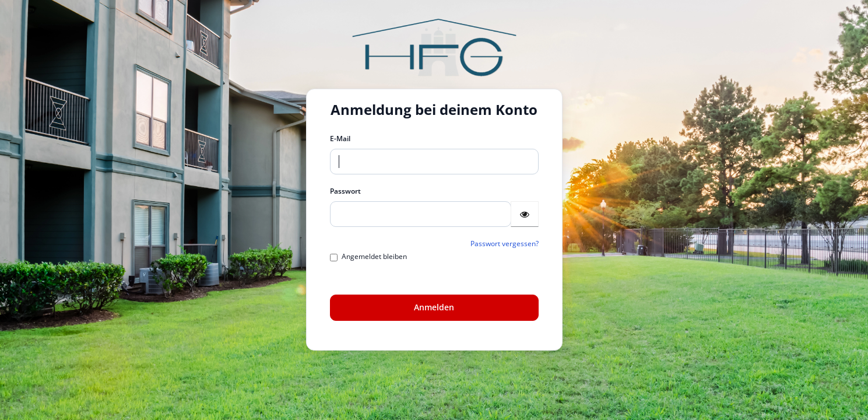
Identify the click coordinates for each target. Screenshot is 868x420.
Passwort (345, 191)
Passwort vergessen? (505, 244)
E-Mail (340, 139)
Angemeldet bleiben (368, 256)
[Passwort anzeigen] (525, 214)
